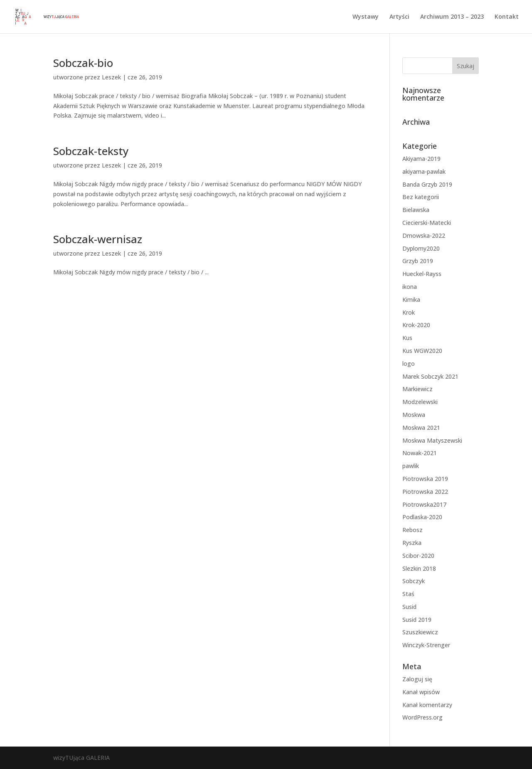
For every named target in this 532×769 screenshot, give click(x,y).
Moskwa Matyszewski (432, 440)
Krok (409, 312)
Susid (409, 607)
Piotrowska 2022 (425, 492)
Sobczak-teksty (91, 151)
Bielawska (416, 210)
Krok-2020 (416, 325)
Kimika (411, 299)
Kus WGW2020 (422, 351)
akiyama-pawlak (424, 171)
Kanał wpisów (421, 692)
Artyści (399, 17)
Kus (407, 338)
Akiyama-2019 (421, 159)
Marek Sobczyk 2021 (430, 376)
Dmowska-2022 (424, 235)
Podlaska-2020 (422, 517)
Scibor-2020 (418, 556)
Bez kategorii (421, 197)
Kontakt (507, 17)
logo (409, 364)
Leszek (111, 77)
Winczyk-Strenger (426, 645)
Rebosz (413, 530)
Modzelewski (420, 402)
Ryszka (412, 543)
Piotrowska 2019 (425, 479)
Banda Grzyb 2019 (427, 184)
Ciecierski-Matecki (427, 223)
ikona (410, 287)
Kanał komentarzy (427, 705)
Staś (408, 594)
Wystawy (366, 17)
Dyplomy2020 (421, 248)
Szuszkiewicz (420, 632)
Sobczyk (414, 581)
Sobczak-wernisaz (98, 239)
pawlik (411, 466)
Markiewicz (417, 389)
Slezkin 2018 (419, 568)
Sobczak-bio (83, 63)
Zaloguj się (417, 679)
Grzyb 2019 (418, 261)
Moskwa (414, 415)
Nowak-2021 (420, 453)
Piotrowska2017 (424, 504)
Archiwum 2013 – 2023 (452, 17)
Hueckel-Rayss (422, 274)
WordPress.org (422, 717)
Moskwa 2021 (421, 428)
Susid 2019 (417, 620)
